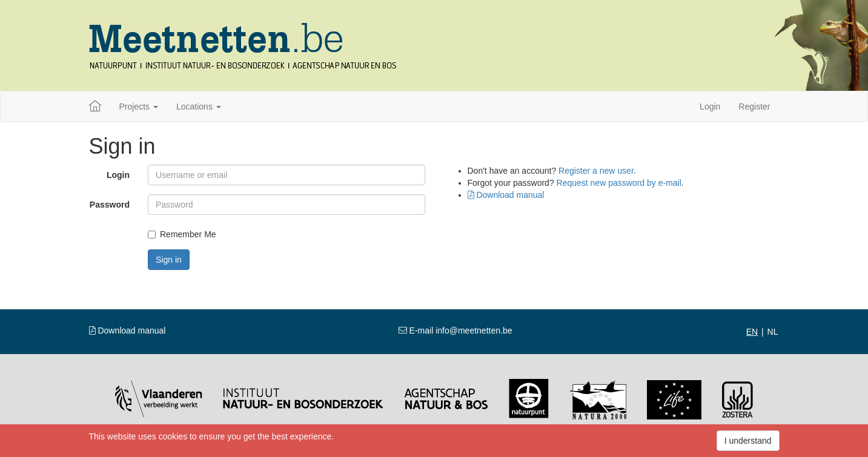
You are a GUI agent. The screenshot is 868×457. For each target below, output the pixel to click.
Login (710, 107)
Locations (199, 107)
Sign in (169, 260)
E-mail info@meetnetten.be (456, 330)
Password (110, 205)
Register (754, 107)
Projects (139, 107)
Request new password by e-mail (619, 183)
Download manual (506, 195)
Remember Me (182, 234)
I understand (748, 441)
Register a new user (596, 171)
